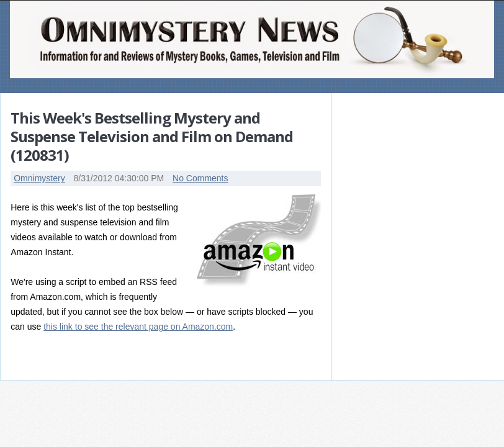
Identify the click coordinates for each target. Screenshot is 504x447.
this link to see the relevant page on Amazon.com (138, 327)
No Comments (200, 178)
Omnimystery (39, 178)
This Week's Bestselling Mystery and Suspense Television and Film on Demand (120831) (152, 136)
